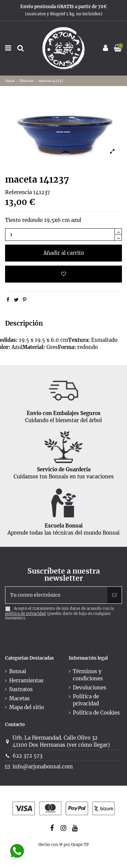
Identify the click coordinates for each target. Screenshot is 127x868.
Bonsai (18, 671)
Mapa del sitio (27, 707)
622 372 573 (27, 756)
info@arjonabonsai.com (43, 767)
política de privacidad (25, 614)
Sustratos (21, 689)
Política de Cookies (96, 713)
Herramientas (26, 680)
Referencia (18, 192)
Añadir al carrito (64, 253)
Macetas (19, 698)
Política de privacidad (86, 700)
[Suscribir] (114, 595)
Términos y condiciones (88, 675)
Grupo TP (80, 845)
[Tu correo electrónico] (56, 595)
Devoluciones (90, 688)
